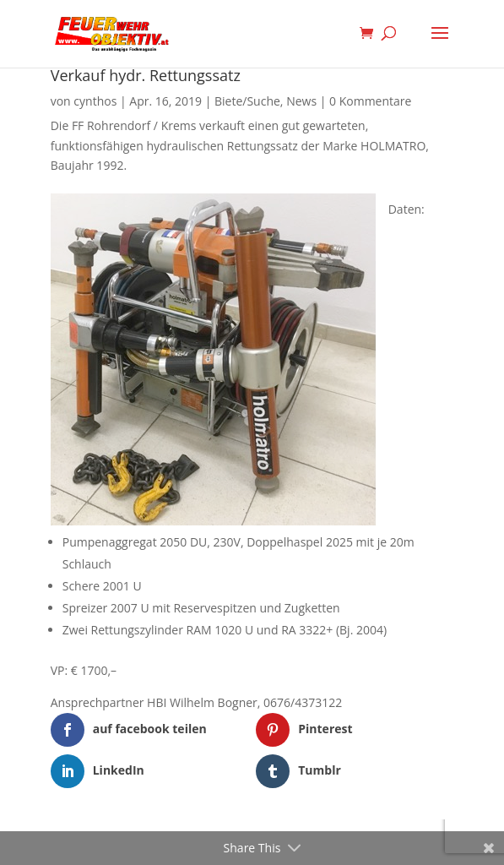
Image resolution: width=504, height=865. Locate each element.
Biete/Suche (247, 101)
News (301, 101)
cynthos (95, 101)
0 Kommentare (370, 101)
